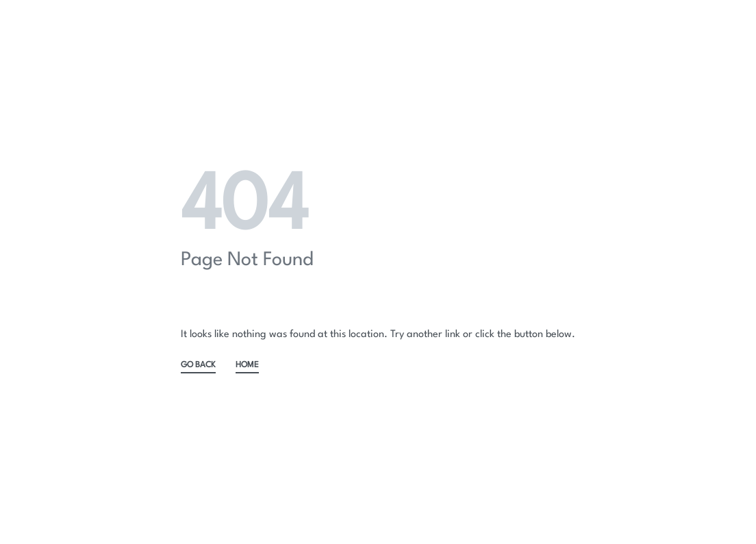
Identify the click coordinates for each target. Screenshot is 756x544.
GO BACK (198, 365)
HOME (247, 365)
